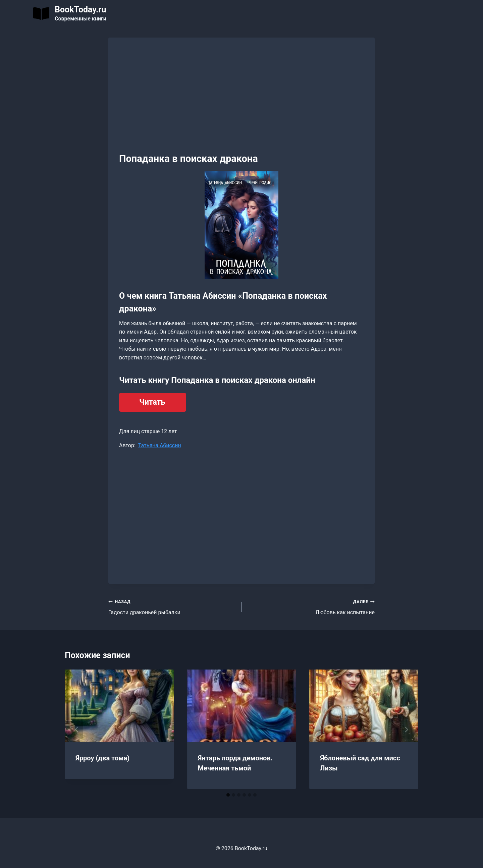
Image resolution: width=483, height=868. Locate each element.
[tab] (228, 795)
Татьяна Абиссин (160, 445)
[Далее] (406, 730)
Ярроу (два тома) (102, 758)
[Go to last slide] (77, 730)
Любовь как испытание (311, 606)
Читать (152, 402)
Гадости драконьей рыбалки (172, 606)
